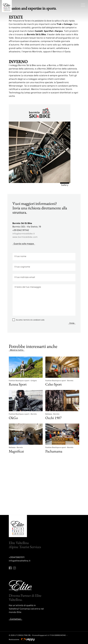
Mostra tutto (17, 350)
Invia (72, 323)
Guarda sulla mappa (24, 244)
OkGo (13, 418)
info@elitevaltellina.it (20, 561)
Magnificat (16, 451)
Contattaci (16, 619)
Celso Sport (53, 384)
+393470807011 (17, 558)
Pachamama (54, 451)
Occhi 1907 (53, 418)
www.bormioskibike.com (25, 237)
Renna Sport (18, 384)
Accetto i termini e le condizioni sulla (30, 320)
